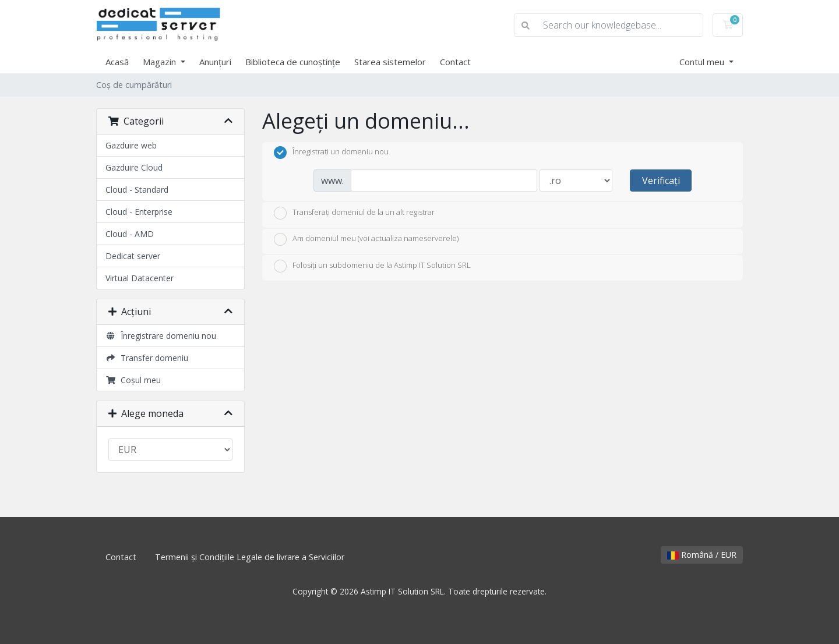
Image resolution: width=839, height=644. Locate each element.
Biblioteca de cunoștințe (293, 62)
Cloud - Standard (137, 190)
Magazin (161, 62)
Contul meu (703, 62)
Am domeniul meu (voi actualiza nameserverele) (366, 239)
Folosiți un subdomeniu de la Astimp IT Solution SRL (372, 266)
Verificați (661, 181)
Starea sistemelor (390, 62)
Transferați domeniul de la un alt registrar (354, 213)
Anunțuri (215, 62)
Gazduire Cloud (134, 167)
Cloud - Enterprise (139, 212)
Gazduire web (131, 145)
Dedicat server (133, 256)
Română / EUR (702, 555)
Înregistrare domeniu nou (161, 336)
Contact (455, 62)
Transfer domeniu (147, 358)
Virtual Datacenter (140, 278)
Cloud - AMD (130, 234)
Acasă (117, 62)
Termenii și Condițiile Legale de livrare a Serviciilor (250, 557)
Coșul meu (133, 380)
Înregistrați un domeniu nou (331, 153)
